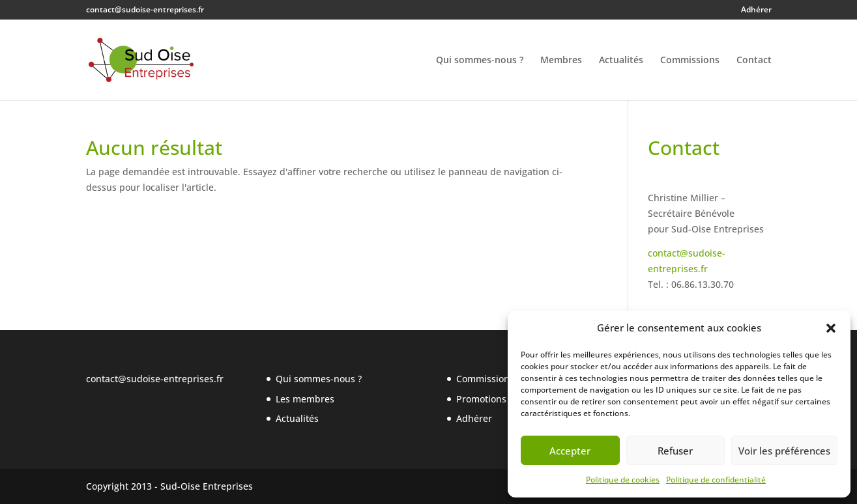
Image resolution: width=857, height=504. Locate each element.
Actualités (621, 61)
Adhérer (756, 10)
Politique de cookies (623, 480)
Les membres (305, 399)
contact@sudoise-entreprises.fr (155, 379)
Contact (754, 61)
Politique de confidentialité (716, 480)
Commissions (690, 61)
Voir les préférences (784, 451)
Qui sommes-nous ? (480, 61)
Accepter (570, 451)
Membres (561, 61)
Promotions (481, 399)
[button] (831, 328)
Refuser (675, 451)
